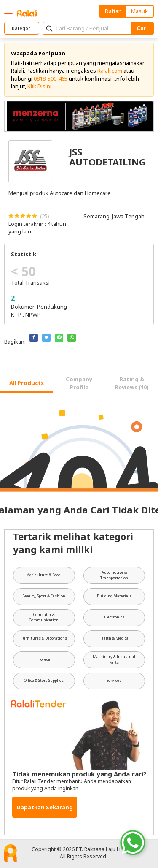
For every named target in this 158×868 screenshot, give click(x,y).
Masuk (139, 11)
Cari (142, 28)
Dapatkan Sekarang (45, 807)
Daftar (113, 11)
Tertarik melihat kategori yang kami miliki (73, 543)
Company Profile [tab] (79, 383)
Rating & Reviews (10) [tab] (132, 383)
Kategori (22, 28)
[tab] (26, 384)
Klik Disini (39, 86)
